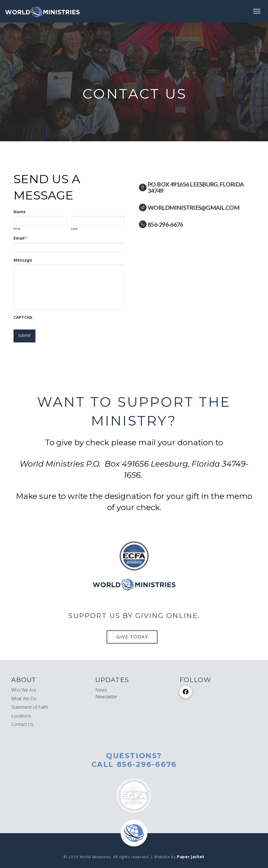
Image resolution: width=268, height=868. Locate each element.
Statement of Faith (30, 702)
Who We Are (24, 685)
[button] (257, 11)
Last (74, 229)
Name (20, 212)
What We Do (24, 694)
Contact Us (22, 719)
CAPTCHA (23, 317)
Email (21, 238)
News (101, 685)
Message (23, 260)
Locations (21, 711)
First (17, 229)
